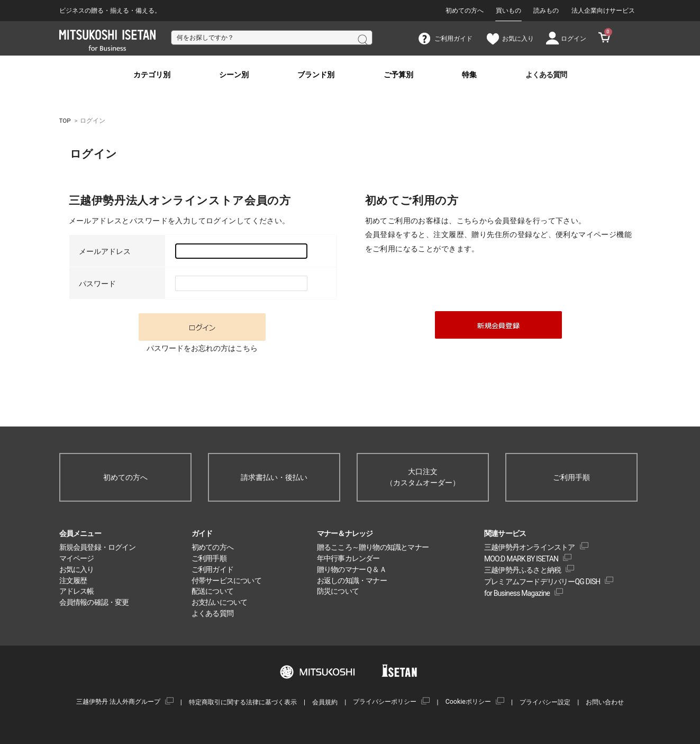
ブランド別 (316, 75)
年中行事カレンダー (348, 558)
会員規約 (325, 702)
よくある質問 (546, 75)
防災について (338, 591)
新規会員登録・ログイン (98, 547)
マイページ (77, 558)
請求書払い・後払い (274, 477)
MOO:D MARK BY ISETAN (521, 559)
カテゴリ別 (152, 75)
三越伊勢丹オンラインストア (530, 547)
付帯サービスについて (226, 580)
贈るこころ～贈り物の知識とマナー (373, 547)
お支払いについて (220, 602)
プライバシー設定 (545, 702)
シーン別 (234, 75)
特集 (469, 75)
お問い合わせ (605, 702)
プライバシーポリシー (385, 701)
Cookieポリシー (468, 701)
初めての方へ (465, 11)
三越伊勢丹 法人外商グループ (118, 701)
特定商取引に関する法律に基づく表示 (243, 702)
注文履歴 (73, 580)
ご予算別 (398, 75)
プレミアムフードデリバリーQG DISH (542, 582)
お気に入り (77, 569)
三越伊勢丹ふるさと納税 (522, 570)
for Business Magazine (517, 593)
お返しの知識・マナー (352, 580)
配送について (212, 591)
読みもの (546, 11)
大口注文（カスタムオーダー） (423, 477)
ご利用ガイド (212, 569)
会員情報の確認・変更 (94, 602)
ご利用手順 (571, 477)
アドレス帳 (77, 591)
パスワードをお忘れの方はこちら (202, 348)
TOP (65, 121)
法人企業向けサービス (603, 11)
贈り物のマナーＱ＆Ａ (352, 569)
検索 (362, 39)
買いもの (508, 11)
